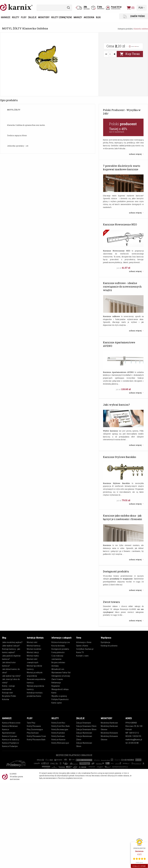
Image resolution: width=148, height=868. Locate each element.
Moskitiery (44, 17)
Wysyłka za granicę (59, 696)
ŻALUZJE (80, 718)
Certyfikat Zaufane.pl (85, 649)
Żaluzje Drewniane (84, 723)
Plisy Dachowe (33, 733)
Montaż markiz (33, 656)
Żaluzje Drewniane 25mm (86, 726)
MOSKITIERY (106, 718)
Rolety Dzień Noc (58, 723)
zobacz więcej (135, 154)
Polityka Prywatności (60, 699)
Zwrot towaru (57, 679)
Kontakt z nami (82, 656)
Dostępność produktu (60, 649)
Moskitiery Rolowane (109, 733)
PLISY (30, 718)
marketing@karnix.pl (134, 740)
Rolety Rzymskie (58, 733)
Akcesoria (89, 17)
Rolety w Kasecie (58, 740)
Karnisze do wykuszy (11, 740)
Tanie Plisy (31, 723)
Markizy (78, 17)
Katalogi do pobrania (109, 646)
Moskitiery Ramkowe (109, 723)
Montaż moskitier (34, 649)
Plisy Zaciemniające (35, 729)
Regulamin (56, 686)
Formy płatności (58, 652)
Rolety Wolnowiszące (60, 743)
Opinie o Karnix (82, 646)
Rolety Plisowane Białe (36, 740)
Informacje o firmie (84, 642)
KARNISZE (7, 718)
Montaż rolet (32, 642)
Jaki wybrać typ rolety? (11, 676)
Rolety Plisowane (34, 726)
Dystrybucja (105, 642)
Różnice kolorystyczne (61, 642)
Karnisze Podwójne (10, 746)
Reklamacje (56, 683)
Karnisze (6, 17)
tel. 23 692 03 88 (132, 743)
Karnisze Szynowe (10, 736)
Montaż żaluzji (33, 652)
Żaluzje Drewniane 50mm (86, 729)
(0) (131, 8)
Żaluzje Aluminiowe (84, 733)
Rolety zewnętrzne (61, 17)
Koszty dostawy (58, 646)
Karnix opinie (57, 703)
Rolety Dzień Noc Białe (61, 726)
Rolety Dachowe (58, 736)
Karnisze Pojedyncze (10, 743)
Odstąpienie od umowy (61, 676)
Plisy (24, 17)
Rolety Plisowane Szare (36, 736)
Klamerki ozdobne (141, 29)
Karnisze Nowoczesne (11, 723)
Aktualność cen (58, 669)
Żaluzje (32, 17)
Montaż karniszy (34, 646)
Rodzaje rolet (7, 693)
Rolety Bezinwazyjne (60, 729)
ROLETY (55, 718)
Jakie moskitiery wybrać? (12, 642)
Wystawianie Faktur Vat (61, 673)
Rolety (16, 17)
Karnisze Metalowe (10, 726)
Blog (98, 17)
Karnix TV (80, 652)
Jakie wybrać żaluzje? (11, 646)
